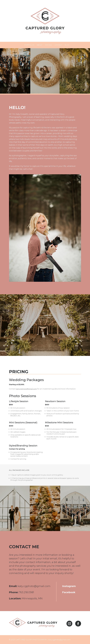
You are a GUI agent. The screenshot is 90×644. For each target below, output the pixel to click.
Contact (58, 45)
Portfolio (29, 45)
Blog (67, 45)
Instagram (69, 586)
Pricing (48, 45)
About (40, 45)
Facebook (69, 592)
